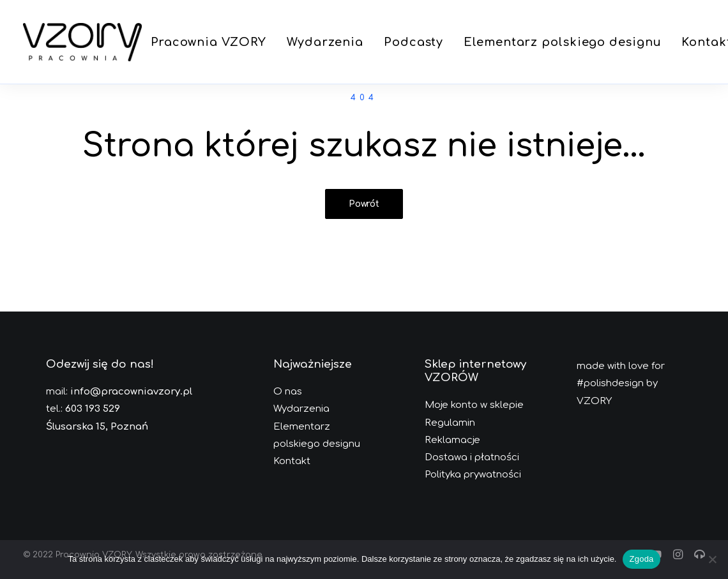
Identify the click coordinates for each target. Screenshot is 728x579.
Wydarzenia (325, 42)
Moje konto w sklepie (474, 405)
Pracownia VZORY (209, 42)
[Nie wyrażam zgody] (712, 559)
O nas (288, 392)
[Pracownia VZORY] (82, 42)
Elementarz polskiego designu (562, 42)
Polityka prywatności (473, 475)
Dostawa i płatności (472, 457)
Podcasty (413, 42)
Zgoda (641, 559)
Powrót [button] (364, 204)
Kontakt (292, 461)
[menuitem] (209, 42)
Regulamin (450, 423)
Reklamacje (452, 440)
